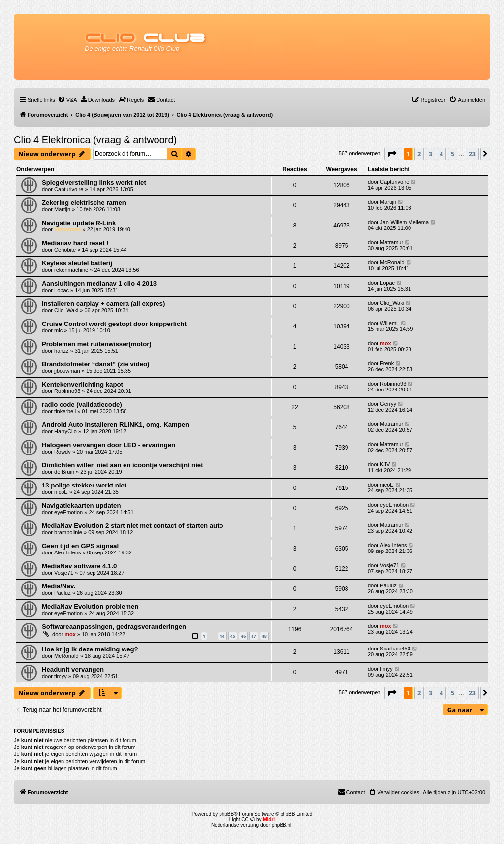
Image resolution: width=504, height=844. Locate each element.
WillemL (390, 323)
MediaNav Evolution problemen (90, 606)
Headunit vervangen (73, 669)
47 (253, 636)
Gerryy (388, 404)
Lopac (62, 290)
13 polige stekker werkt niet (84, 485)
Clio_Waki (66, 310)
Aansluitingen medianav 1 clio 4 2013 (99, 283)
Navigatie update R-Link (79, 223)
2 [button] (419, 154)
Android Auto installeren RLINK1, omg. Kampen (115, 425)
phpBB (226, 814)
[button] (392, 154)
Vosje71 (64, 573)
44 (222, 636)
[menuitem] (67, 100)
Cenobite (65, 250)
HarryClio (65, 431)
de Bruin (64, 472)
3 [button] (430, 154)
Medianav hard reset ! (75, 243)
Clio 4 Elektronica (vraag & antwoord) (95, 140)
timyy (61, 676)
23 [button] (472, 154)
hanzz (61, 351)
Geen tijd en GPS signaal (80, 546)
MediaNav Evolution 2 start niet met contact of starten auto (133, 526)
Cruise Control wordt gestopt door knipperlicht (114, 324)
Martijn (62, 209)
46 (243, 636)
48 (264, 636)
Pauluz (63, 593)
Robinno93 (67, 391)
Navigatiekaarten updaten (81, 505)
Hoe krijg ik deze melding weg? (90, 649)
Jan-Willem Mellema (404, 222)
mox (386, 343)
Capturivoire (69, 189)
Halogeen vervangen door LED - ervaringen (109, 445)
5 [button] (453, 154)
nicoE (61, 492)
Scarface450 (395, 649)
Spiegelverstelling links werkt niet (94, 182)
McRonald (392, 262)
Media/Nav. (59, 586)
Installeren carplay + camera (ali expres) (103, 304)
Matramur (392, 242)
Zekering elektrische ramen (84, 203)
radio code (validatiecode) (82, 405)
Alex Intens (67, 552)
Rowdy (63, 452)
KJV (385, 464)
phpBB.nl (282, 825)
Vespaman (67, 229)
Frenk (387, 363)
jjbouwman (67, 371)
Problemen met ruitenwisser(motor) (97, 344)
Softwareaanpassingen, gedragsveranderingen (114, 627)
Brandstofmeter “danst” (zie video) (95, 364)
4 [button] (441, 154)
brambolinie (68, 532)
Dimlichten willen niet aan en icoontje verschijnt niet (123, 465)
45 (233, 636)
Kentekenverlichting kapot (82, 384)
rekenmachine (71, 270)
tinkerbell (65, 411)
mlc (58, 330)
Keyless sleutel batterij (77, 263)
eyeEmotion (68, 512)
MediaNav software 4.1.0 (79, 566)
